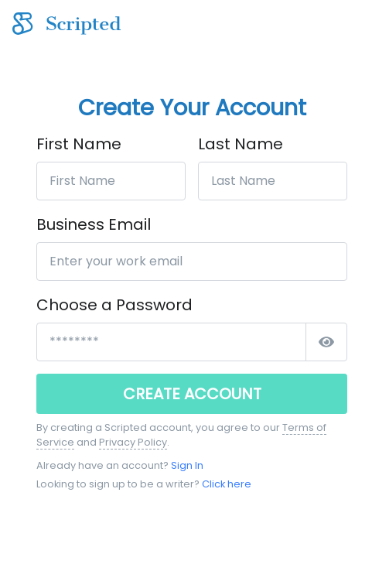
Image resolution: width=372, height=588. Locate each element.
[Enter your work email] (192, 262)
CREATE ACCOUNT (192, 394)
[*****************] (171, 342)
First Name (79, 144)
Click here (227, 484)
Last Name (241, 144)
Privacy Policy (133, 442)
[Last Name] (273, 181)
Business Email (94, 224)
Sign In (187, 465)
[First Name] (111, 181)
